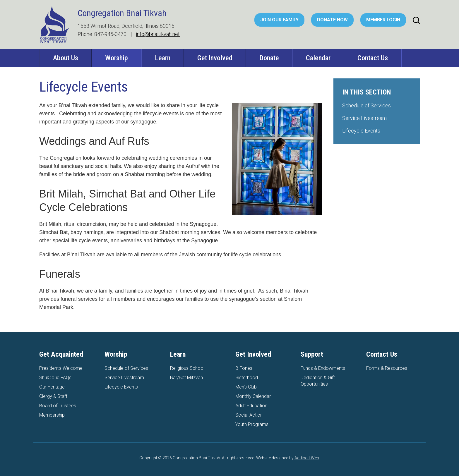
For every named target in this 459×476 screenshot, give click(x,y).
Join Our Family (279, 20)
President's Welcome (61, 368)
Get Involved (215, 58)
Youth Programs (252, 424)
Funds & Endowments (323, 368)
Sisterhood (247, 378)
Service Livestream (364, 118)
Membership (52, 415)
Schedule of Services (366, 105)
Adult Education (251, 406)
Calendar (318, 58)
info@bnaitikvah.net (158, 34)
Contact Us (373, 58)
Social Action (249, 415)
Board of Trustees (58, 406)
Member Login (383, 20)
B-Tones (244, 368)
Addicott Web (307, 458)
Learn (163, 58)
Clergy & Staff (53, 396)
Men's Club (246, 387)
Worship (117, 58)
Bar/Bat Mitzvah (186, 378)
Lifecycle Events (361, 131)
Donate (269, 58)
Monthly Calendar (253, 396)
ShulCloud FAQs (55, 378)
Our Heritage (52, 387)
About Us (66, 58)
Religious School (187, 368)
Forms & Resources (387, 368)
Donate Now (332, 20)
